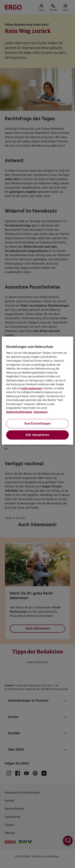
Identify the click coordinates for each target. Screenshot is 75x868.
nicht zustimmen (32, 388)
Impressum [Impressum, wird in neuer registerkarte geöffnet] (40, 412)
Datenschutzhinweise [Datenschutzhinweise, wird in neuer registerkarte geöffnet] (19, 412)
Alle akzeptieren (37, 435)
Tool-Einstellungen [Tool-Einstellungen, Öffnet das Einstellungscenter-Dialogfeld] (38, 424)
